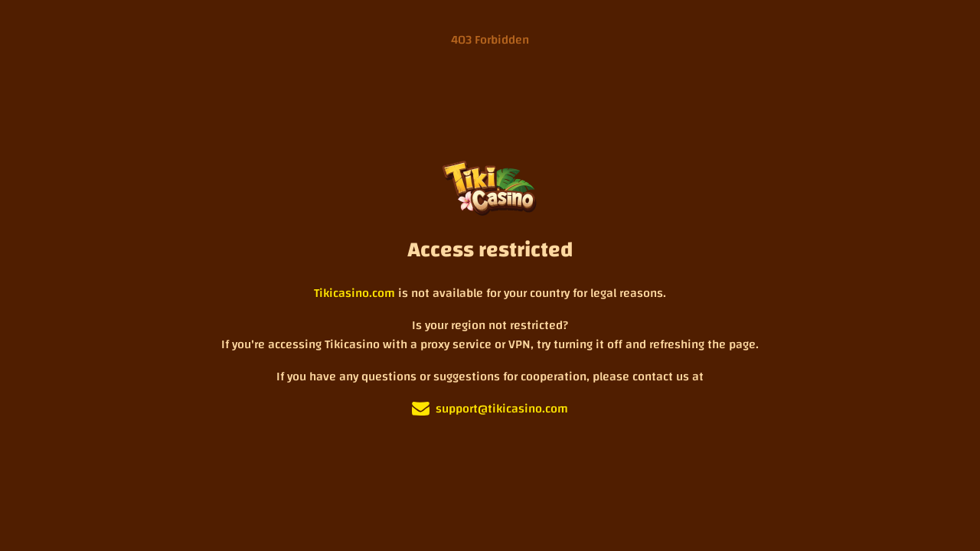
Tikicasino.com (354, 294)
